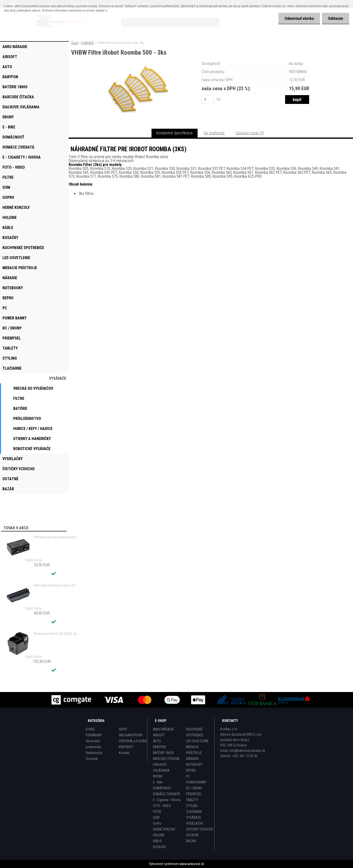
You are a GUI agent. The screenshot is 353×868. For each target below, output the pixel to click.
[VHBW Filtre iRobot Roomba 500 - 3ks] (139, 67)
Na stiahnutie (214, 133)
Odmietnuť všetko (299, 19)
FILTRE (157, 812)
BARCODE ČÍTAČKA (166, 759)
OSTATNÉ (192, 835)
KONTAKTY (126, 747)
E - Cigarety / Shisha (167, 800)
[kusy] (208, 99)
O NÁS (90, 729)
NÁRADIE (192, 759)
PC (188, 776)
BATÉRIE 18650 (163, 753)
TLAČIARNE (194, 812)
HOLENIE (159, 835)
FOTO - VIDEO (162, 806)
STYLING (192, 806)
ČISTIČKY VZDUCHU (200, 829)
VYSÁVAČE (87, 43)
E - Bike (158, 782)
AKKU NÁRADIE (164, 729)
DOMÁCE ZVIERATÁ (166, 794)
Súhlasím (335, 19)
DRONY (158, 776)
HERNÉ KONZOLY (164, 829)
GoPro (157, 823)
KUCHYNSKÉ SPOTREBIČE (195, 732)
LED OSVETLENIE (197, 741)
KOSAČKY (160, 847)
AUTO (157, 741)
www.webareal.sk (192, 864)
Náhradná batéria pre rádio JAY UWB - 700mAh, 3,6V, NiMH (57, 585)
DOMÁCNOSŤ (162, 788)
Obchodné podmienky (93, 744)
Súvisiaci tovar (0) (250, 133)
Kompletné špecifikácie (175, 133)
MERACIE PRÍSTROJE (194, 750)
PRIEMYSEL (194, 794)
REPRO (191, 770)
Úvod (75, 43)
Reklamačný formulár (94, 756)
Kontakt (124, 753)
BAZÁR (191, 841)
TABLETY (192, 800)
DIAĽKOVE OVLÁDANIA (161, 767)
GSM (156, 818)
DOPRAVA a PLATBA (133, 741)
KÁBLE (157, 841)
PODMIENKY (94, 735)
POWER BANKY (196, 782)
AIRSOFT (159, 735)
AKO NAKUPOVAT (131, 735)
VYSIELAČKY (195, 823)
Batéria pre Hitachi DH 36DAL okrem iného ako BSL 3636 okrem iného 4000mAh (57, 634)
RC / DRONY (194, 788)
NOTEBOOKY (194, 765)
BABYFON (159, 747)
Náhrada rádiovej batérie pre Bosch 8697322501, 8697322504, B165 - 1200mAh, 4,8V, (57, 537)
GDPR (123, 729)
